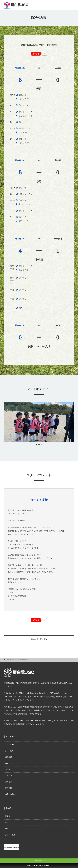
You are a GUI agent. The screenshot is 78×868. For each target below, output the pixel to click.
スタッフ (9, 776)
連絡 (7, 829)
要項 (7, 822)
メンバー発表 (10, 835)
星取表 (8, 816)
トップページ (10, 745)
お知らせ (9, 763)
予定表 (8, 769)
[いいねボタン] (36, 54)
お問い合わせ (10, 794)
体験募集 (9, 788)
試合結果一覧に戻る (39, 639)
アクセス (9, 782)
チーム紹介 (9, 751)
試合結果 (9, 757)
